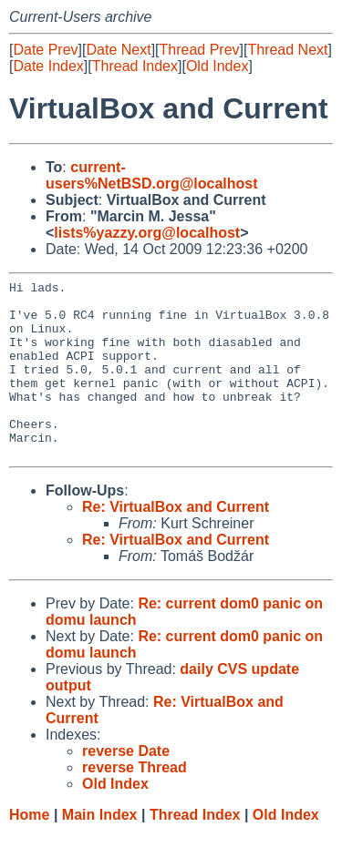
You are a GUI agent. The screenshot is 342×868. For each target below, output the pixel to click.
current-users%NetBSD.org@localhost (152, 175)
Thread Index (135, 66)
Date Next (118, 50)
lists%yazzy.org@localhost (147, 233)
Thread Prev (200, 50)
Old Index (217, 66)
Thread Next (287, 50)
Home (29, 850)
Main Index (100, 850)
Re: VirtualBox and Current (176, 542)
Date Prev (45, 50)
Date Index (48, 66)
